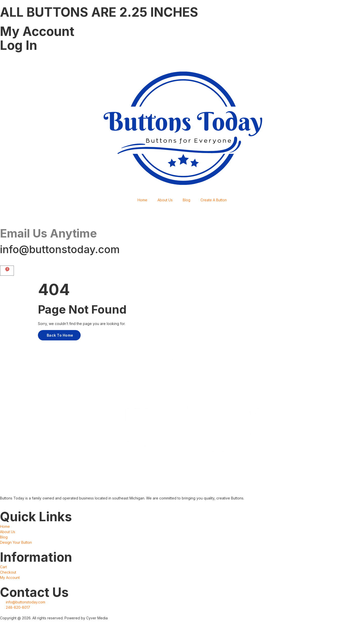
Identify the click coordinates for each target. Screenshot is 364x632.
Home (142, 200)
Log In (19, 45)
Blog (187, 200)
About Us (165, 200)
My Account (37, 31)
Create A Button (214, 200)
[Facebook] (182, 60)
